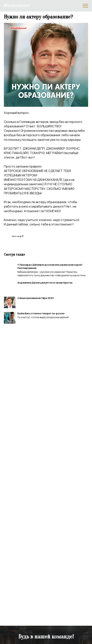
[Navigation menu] (85, 6)
